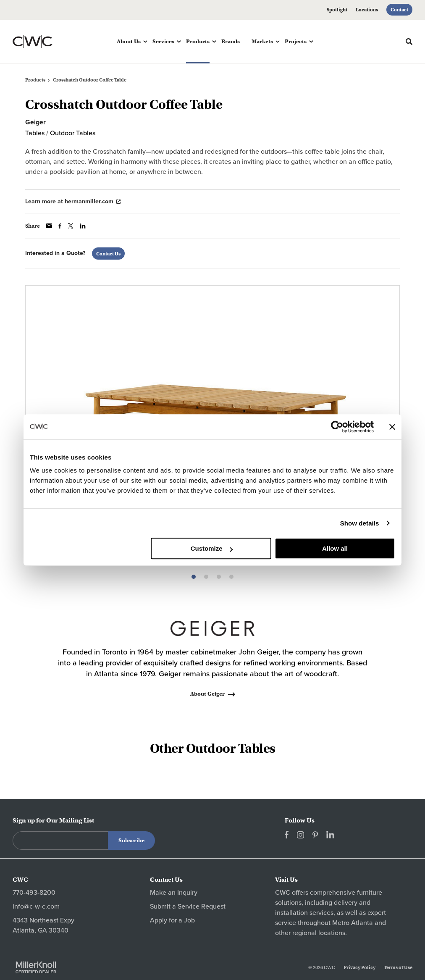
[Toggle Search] (409, 42)
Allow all (335, 548)
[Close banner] (392, 427)
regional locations (319, 933)
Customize (212, 548)
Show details (360, 523)
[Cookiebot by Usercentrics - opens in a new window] (337, 427)
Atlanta (362, 923)
